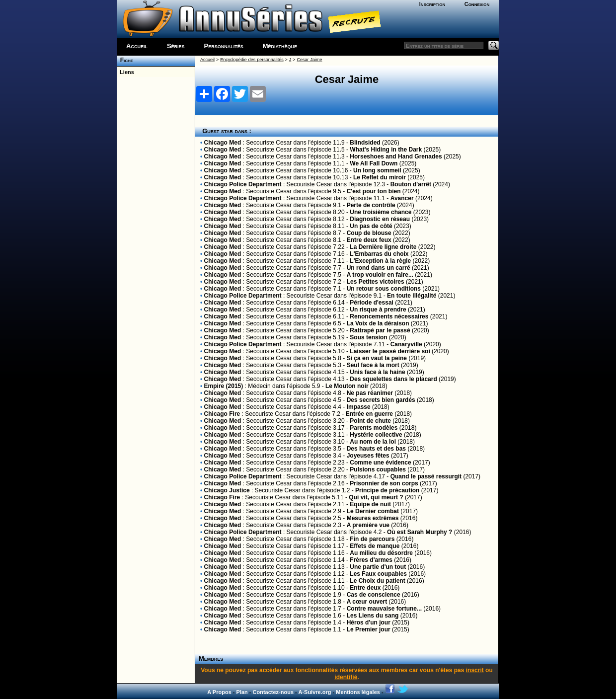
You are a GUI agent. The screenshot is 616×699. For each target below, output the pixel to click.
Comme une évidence (380, 463)
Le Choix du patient (377, 581)
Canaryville (406, 344)
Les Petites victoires (376, 282)
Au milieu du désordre (381, 553)
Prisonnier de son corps (384, 483)
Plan (242, 692)
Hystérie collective (376, 435)
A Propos (219, 692)
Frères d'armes (371, 560)
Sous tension (368, 337)
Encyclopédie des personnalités (252, 60)
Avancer (402, 198)
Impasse (359, 407)
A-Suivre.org (314, 692)
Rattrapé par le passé (380, 330)
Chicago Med (223, 143)
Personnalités (224, 46)
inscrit (475, 670)
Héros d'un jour (369, 622)
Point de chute (370, 421)
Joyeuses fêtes (368, 456)
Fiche (125, 60)
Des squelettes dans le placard (393, 379)
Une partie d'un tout (378, 567)
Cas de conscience (374, 595)
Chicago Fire (222, 414)
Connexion (477, 4)
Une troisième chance (381, 212)
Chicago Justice (227, 490)
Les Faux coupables (378, 574)
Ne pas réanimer (370, 393)
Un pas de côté (371, 226)
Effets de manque (375, 546)
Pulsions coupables (378, 469)
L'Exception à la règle (380, 261)
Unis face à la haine (377, 372)
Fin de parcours (372, 539)
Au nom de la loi (373, 442)
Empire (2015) (224, 386)
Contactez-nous (273, 692)
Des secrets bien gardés (381, 400)
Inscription (432, 4)
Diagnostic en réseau (380, 219)
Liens (125, 72)
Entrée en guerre (369, 414)
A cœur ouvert (367, 602)
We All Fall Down (374, 163)
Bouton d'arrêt (411, 184)
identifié (346, 677)
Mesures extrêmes (373, 518)
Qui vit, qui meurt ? (376, 497)
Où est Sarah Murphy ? (420, 532)
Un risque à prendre (378, 310)
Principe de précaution (387, 490)
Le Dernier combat (373, 511)
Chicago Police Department (243, 184)
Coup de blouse (369, 233)
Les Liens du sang (373, 616)
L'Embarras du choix (379, 254)
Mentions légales (358, 692)
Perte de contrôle (371, 205)
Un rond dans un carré (379, 268)
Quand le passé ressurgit (426, 476)
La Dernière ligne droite (383, 247)
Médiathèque (280, 46)
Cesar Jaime (310, 60)
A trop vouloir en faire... (380, 275)
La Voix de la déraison (378, 323)
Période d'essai (372, 303)
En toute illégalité (412, 296)
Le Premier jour (369, 629)
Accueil (137, 46)
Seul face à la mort (373, 365)
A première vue (368, 525)
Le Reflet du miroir (380, 177)
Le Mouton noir (347, 386)
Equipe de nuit (370, 504)
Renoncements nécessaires (389, 316)
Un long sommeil (377, 170)
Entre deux (365, 588)
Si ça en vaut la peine (377, 358)
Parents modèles (374, 428)
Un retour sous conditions (384, 289)
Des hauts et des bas (376, 449)
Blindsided (365, 143)
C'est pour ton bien (374, 191)
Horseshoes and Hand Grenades (396, 156)
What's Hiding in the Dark (386, 150)
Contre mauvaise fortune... (384, 609)
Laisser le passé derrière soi (390, 351)
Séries (176, 46)
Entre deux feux (369, 240)
